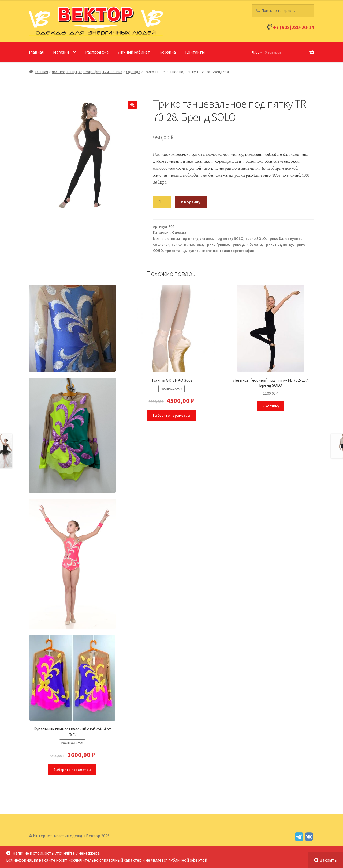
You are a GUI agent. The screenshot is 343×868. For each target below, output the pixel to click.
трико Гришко (217, 244)
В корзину (191, 202)
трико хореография (237, 251)
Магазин (61, 52)
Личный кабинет (134, 52)
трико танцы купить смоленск (191, 251)
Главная (36, 52)
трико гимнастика (187, 244)
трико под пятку (278, 244)
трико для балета (246, 244)
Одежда (133, 72)
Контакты (195, 52)
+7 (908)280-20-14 (294, 27)
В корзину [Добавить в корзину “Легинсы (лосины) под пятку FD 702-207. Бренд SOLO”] (271, 406)
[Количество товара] (162, 202)
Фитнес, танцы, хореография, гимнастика (87, 72)
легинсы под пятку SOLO (222, 238)
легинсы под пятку (182, 238)
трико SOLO (256, 238)
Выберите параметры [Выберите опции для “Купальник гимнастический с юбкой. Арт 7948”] (72, 770)
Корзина (168, 52)
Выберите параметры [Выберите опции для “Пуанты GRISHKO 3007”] (171, 415)
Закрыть (328, 860)
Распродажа (97, 52)
